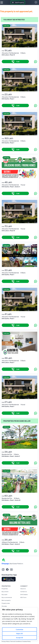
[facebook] (7, 570)
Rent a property (6, 600)
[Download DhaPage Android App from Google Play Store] (9, 579)
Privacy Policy (6, 641)
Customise (19, 629)
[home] (4, 560)
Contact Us (24, 592)
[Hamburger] (2, 2)
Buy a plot (4, 594)
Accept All (19, 638)
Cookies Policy (27, 641)
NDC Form (23, 597)
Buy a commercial (7, 597)
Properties (5, 589)
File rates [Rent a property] (4, 606)
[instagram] (3, 570)
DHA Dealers (24, 594)
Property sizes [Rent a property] (6, 603)
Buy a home (5, 592)
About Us (23, 589)
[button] (36, 2)
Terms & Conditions (16, 641)
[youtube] (11, 570)
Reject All (19, 634)
